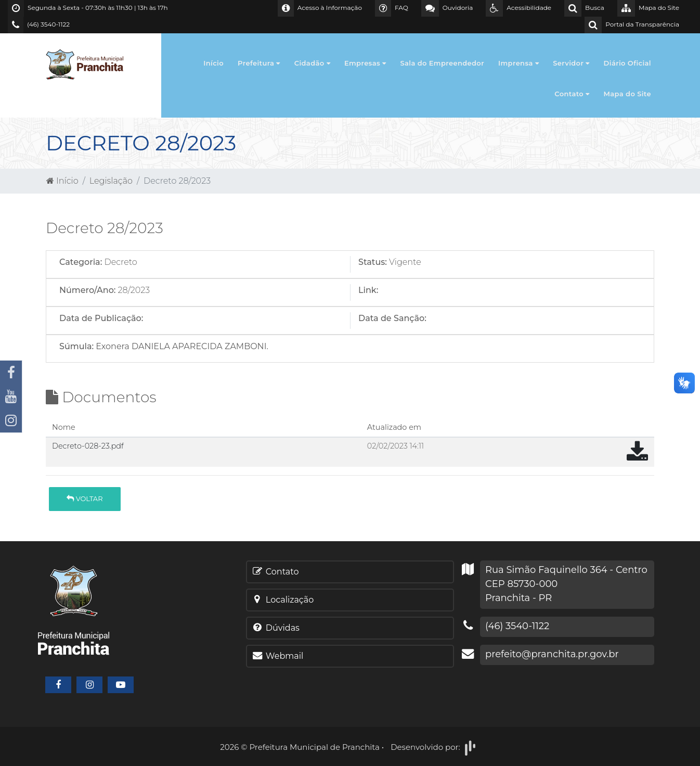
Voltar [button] (85, 499)
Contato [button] (572, 94)
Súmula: (76, 346)
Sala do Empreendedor (442, 63)
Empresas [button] (365, 63)
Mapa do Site (628, 94)
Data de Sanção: (392, 318)
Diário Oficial (627, 63)
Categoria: (81, 262)
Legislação (111, 181)
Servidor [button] (571, 63)
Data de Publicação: (101, 318)
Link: (368, 290)
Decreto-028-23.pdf (88, 446)
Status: (373, 262)
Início (213, 63)
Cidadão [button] (312, 63)
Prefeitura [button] (259, 63)
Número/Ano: (87, 290)
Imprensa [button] (518, 63)
